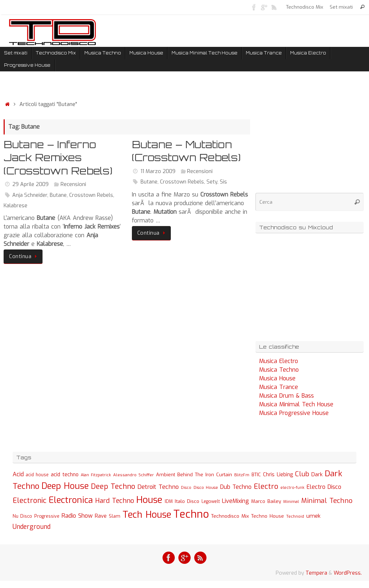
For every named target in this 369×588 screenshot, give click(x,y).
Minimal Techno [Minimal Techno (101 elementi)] (327, 501)
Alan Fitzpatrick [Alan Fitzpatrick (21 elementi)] (96, 475)
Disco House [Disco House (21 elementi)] (206, 488)
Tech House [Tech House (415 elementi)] (147, 514)
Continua (24, 257)
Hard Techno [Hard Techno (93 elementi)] (115, 501)
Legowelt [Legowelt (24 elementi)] (211, 501)
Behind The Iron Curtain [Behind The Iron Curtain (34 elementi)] (205, 475)
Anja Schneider (30, 195)
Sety (212, 182)
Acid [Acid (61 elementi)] (18, 474)
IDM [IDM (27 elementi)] (169, 501)
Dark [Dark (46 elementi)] (317, 474)
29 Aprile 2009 (30, 184)
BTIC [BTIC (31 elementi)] (256, 475)
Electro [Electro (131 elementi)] (266, 487)
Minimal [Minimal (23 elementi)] (291, 501)
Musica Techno (279, 370)
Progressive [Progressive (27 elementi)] (47, 516)
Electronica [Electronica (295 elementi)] (71, 500)
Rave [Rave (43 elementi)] (101, 516)
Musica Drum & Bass (286, 396)
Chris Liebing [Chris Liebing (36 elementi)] (278, 474)
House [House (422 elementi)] (149, 500)
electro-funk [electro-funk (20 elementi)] (292, 488)
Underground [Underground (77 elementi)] (32, 527)
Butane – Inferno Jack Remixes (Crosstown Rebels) (58, 158)
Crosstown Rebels (91, 195)
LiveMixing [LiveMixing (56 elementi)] (235, 501)
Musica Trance (279, 387)
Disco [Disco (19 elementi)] (186, 487)
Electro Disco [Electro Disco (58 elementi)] (324, 487)
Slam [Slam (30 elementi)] (115, 516)
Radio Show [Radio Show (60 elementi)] (77, 516)
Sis (223, 182)
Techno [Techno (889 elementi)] (191, 514)
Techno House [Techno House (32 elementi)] (268, 516)
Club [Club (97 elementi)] (302, 474)
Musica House (277, 378)
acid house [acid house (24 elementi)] (37, 475)
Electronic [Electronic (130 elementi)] (30, 501)
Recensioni (73, 184)
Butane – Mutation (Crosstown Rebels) (186, 151)
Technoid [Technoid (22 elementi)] (295, 516)
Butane (58, 195)
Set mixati (341, 7)
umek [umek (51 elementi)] (313, 516)
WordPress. (348, 573)
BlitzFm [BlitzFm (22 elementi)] (242, 475)
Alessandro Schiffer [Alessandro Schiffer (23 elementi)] (134, 475)
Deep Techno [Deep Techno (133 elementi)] (113, 487)
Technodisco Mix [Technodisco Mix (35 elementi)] (230, 516)
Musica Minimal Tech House (296, 404)
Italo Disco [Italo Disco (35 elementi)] (187, 501)
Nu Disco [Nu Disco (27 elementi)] (22, 516)
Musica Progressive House (294, 413)
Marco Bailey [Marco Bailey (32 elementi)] (266, 501)
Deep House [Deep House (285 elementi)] (65, 486)
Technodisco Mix (305, 7)
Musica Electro (279, 361)
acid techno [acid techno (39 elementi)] (65, 475)
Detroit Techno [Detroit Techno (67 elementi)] (158, 487)
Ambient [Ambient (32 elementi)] (166, 475)
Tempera (316, 573)
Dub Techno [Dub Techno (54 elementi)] (236, 487)
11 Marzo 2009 (158, 171)
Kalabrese (15, 206)
